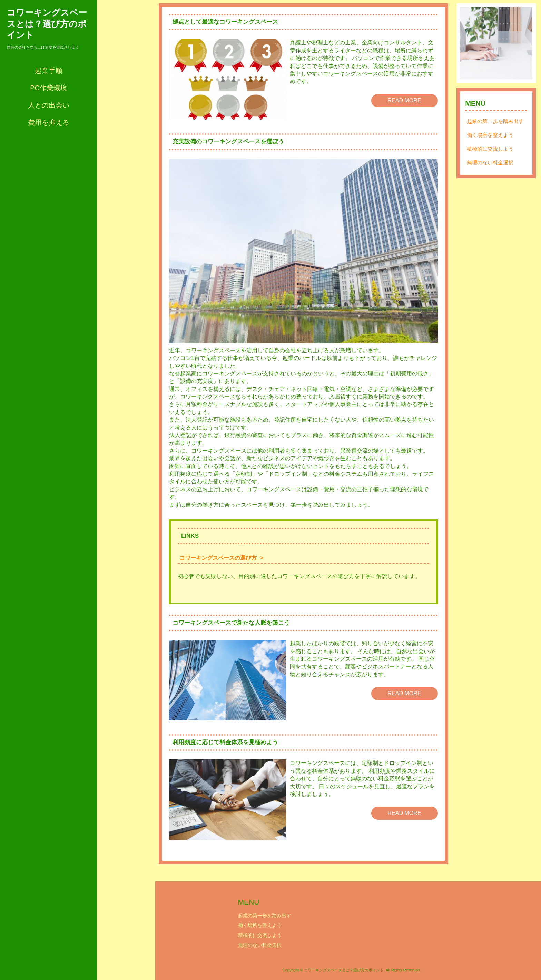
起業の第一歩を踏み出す (495, 121)
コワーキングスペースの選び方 (218, 558)
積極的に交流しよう (490, 149)
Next (523, 43)
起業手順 (49, 71)
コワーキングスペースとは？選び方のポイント (47, 24)
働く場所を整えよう (490, 135)
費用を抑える (49, 122)
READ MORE (405, 100)
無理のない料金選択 (490, 163)
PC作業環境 (49, 88)
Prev (469, 43)
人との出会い (49, 105)
